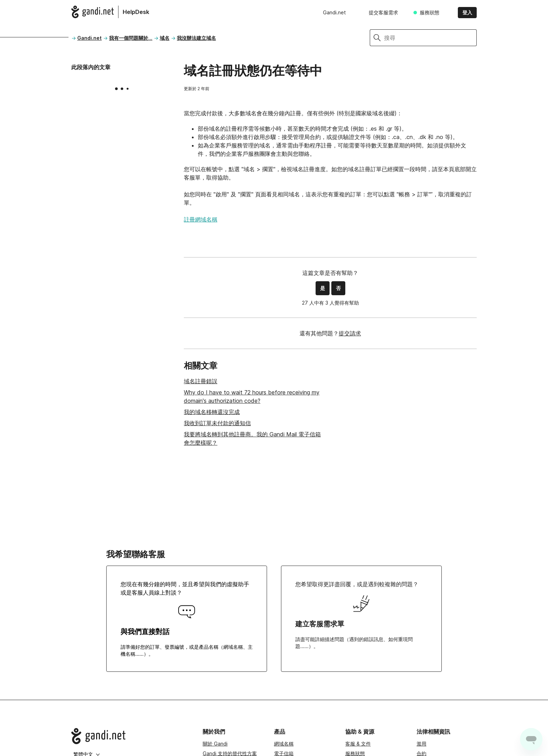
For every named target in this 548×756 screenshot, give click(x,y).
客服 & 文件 (358, 744)
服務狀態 (430, 12)
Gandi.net (334, 12)
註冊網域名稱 (201, 219)
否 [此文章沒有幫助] (338, 288)
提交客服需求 (383, 12)
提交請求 (350, 333)
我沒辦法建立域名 (196, 38)
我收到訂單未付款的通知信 (217, 423)
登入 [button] (467, 12)
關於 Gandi (215, 744)
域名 (165, 38)
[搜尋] (430, 38)
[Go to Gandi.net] (131, 736)
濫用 (421, 744)
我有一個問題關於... (131, 38)
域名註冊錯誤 (201, 381)
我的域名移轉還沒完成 (212, 412)
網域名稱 (284, 744)
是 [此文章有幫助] (323, 288)
